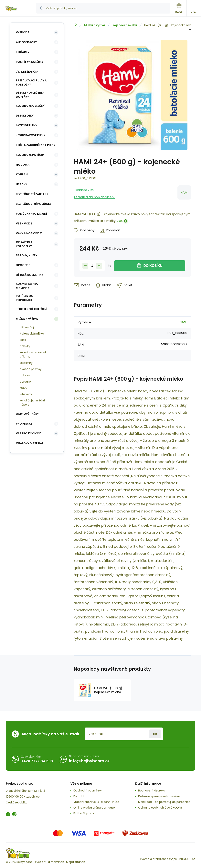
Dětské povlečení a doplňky (30, 95)
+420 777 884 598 (37, 761)
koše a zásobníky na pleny (36, 145)
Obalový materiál (30, 443)
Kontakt (79, 796)
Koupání (22, 174)
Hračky (21, 184)
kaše (23, 340)
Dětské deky (25, 116)
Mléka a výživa (95, 25)
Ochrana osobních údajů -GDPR (160, 808)
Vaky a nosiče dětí (30, 233)
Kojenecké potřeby (30, 155)
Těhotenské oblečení (32, 309)
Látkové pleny (26, 125)
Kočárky (23, 52)
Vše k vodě (24, 223)
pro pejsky (24, 424)
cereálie (25, 382)
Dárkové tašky (27, 414)
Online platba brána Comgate (94, 808)
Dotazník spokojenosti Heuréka (159, 796)
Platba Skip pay (84, 813)
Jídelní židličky (27, 72)
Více (120, 221)
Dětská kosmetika (30, 275)
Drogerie (23, 265)
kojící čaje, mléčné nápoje (33, 403)
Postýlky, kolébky (30, 62)
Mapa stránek (75, 862)
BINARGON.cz (186, 859)
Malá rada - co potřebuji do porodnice (164, 802)
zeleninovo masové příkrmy (33, 354)
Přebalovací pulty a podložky (31, 83)
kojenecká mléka (125, 25)
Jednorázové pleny (31, 135)
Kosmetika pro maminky (27, 286)
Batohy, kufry (27, 255)
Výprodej (23, 32)
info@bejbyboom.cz (89, 761)
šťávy (23, 388)
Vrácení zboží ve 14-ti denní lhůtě (96, 802)
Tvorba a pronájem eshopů (158, 859)
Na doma (23, 165)
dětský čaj (27, 327)
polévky (25, 346)
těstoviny (26, 363)
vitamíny (26, 394)
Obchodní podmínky (88, 790)
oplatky (25, 375)
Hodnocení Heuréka (152, 790)
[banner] (18, 9)
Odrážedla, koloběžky (25, 244)
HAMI (184, 193)
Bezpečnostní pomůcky (34, 204)
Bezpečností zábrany (32, 194)
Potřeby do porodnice (25, 298)
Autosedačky (26, 42)
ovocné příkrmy (31, 369)
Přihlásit (155, 734)
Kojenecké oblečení (31, 106)
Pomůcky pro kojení (31, 214)
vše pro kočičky (28, 433)
